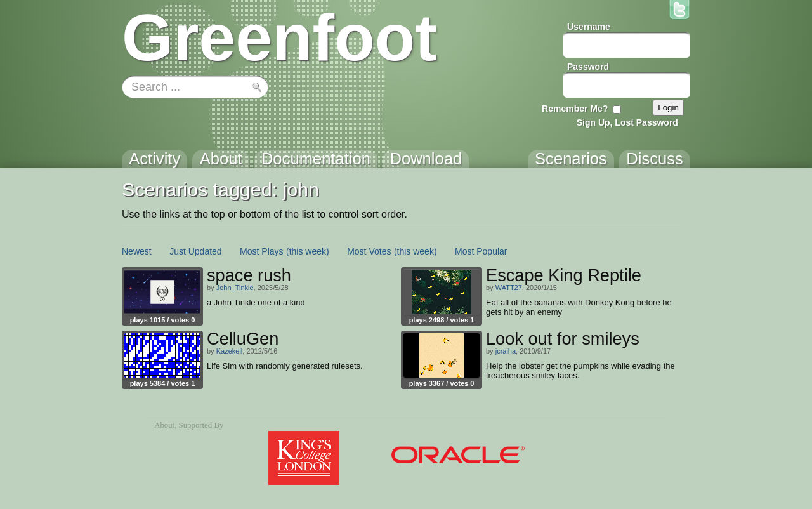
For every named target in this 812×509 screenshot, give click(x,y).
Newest (137, 251)
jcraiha (506, 351)
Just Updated (196, 251)
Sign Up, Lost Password (627, 122)
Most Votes (369, 251)
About (164, 425)
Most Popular (481, 251)
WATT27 (509, 288)
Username (589, 27)
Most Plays (261, 251)
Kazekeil (230, 351)
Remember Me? (575, 109)
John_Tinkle (235, 288)
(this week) (308, 251)
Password (588, 67)
